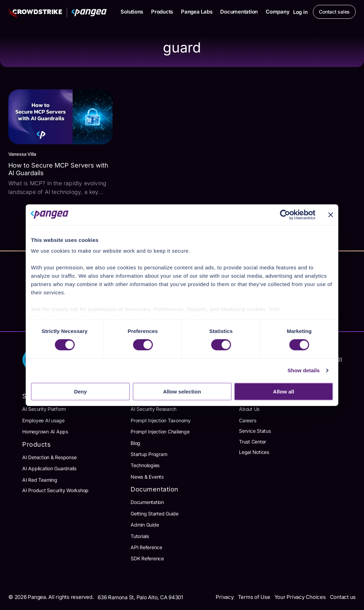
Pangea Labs (197, 12)
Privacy (225, 597)
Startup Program (149, 454)
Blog (135, 443)
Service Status (255, 431)
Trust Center (253, 442)
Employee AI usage (43, 420)
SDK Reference (147, 558)
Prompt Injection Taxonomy (161, 420)
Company (278, 12)
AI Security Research (154, 409)
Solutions (132, 12)
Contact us (343, 597)
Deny (80, 392)
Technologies (145, 465)
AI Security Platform (44, 409)
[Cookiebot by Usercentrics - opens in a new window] (285, 214)
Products (162, 12)
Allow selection (182, 392)
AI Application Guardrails (49, 468)
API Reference (146, 547)
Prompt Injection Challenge (160, 432)
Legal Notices (254, 452)
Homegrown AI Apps (45, 432)
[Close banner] (331, 214)
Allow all (284, 392)
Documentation (239, 12)
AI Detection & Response (49, 457)
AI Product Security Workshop (55, 490)
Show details (304, 370)
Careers (247, 420)
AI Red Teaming (40, 480)
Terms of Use (254, 597)
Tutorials (140, 536)
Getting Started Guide (155, 514)
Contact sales (334, 12)
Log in (300, 12)
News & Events (147, 477)
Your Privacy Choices (300, 597)
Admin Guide (145, 525)
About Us (249, 409)
